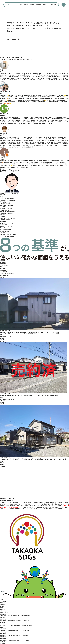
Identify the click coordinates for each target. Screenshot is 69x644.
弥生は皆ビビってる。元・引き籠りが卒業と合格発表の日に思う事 (16, 626)
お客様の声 (39, 5)
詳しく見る (3, 340)
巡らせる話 (3, 605)
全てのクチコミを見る (5, 169)
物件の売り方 (3, 610)
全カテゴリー (3, 603)
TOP (21, 5)
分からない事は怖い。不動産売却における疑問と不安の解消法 (15, 616)
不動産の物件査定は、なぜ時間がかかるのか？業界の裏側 (14, 635)
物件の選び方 (3, 611)
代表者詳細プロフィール (6, 233)
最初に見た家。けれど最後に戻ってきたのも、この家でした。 (15, 621)
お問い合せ (54, 5)
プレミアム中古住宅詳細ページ (8, 274)
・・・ (63, 5)
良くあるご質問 (4, 613)
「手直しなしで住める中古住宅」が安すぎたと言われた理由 (15, 631)
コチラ (17, 39)
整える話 (2, 606)
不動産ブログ (46, 5)
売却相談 (26, 5)
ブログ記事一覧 (4, 602)
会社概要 (32, 5)
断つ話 (2, 608)
